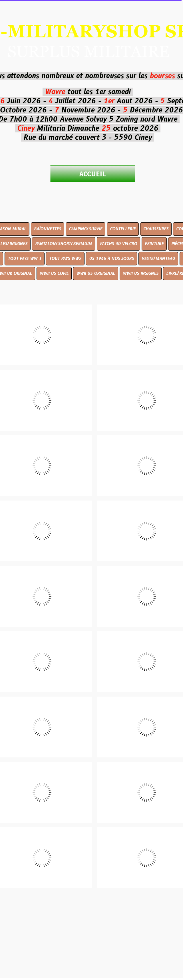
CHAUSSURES (156, 229)
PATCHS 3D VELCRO (118, 244)
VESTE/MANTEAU (158, 259)
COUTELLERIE (123, 229)
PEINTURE (154, 244)
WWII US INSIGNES (141, 273)
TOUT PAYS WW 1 (25, 259)
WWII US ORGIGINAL (96, 273)
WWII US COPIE (54, 273)
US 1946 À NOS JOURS (111, 259)
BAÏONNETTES (48, 229)
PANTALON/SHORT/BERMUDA (64, 244)
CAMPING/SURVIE (86, 229)
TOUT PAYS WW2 (65, 259)
